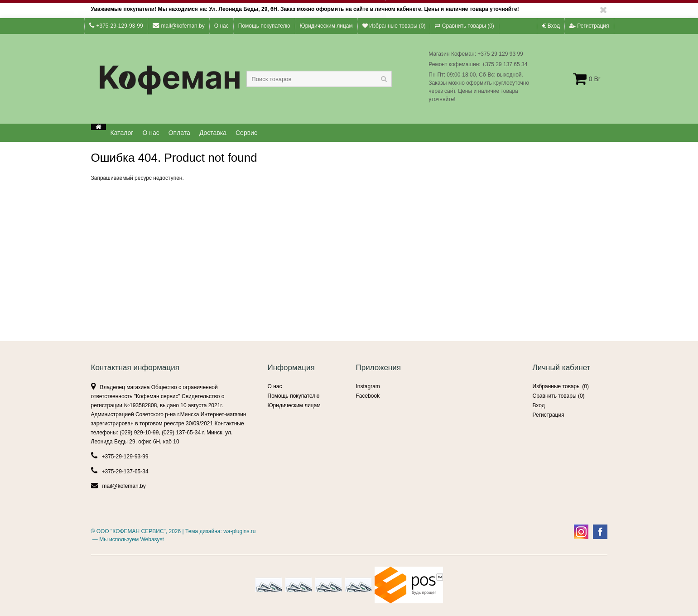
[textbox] (319, 79)
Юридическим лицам (326, 26)
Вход (551, 26)
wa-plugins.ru (239, 531)
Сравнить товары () (464, 26)
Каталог (122, 133)
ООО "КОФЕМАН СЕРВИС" (131, 531)
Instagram (368, 386)
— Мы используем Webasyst (128, 539)
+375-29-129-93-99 (116, 26)
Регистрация (589, 26)
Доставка (213, 133)
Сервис (246, 133)
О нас (221, 26)
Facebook (368, 396)
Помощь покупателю (264, 26)
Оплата (179, 133)
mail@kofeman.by (179, 26)
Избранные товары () (394, 26)
